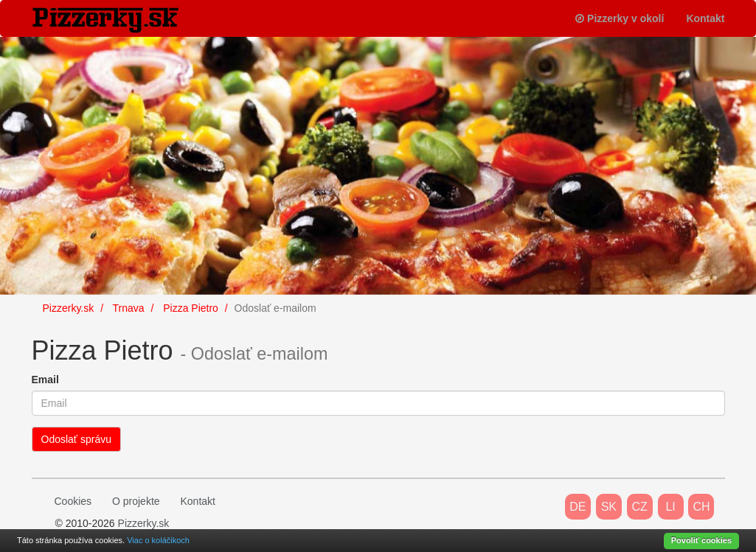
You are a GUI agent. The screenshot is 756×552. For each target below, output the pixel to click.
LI (670, 507)
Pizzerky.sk (144, 523)
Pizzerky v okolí (620, 18)
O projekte (136, 501)
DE (578, 507)
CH (701, 507)
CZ (640, 507)
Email (45, 380)
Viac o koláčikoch (158, 540)
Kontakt (705, 18)
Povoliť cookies (701, 540)
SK (609, 507)
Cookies (73, 501)
